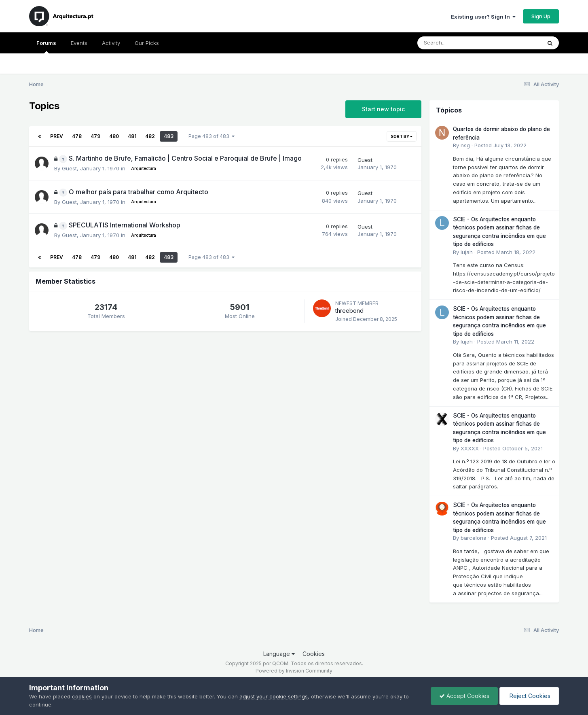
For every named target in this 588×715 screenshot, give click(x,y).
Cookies (314, 654)
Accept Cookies (464, 696)
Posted (500, 145)
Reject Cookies (529, 696)
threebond (349, 311)
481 (132, 136)
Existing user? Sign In (483, 17)
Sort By (402, 136)
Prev (57, 136)
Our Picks (147, 43)
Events (79, 43)
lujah (467, 252)
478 (77, 136)
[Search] (457, 43)
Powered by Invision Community (294, 671)
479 (95, 136)
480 (114, 136)
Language (279, 654)
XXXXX (470, 448)
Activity (111, 43)
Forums (46, 47)
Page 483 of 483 (212, 136)
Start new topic (383, 109)
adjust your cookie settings (274, 696)
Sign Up (541, 16)
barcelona (474, 538)
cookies (82, 696)
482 (150, 136)
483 (169, 136)
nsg (465, 145)
